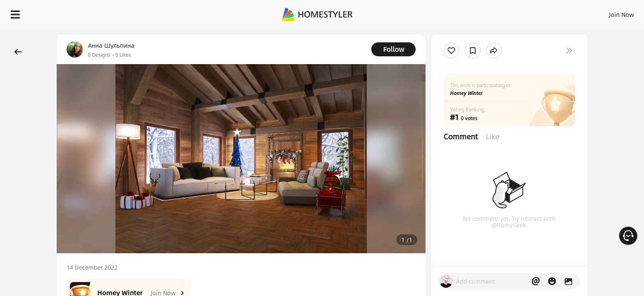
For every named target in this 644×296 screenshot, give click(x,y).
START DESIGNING (603, 12)
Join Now (523, 12)
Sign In (492, 12)
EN (551, 12)
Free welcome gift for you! (473, 35)
